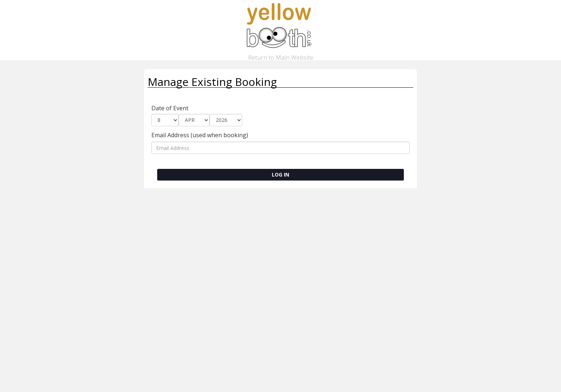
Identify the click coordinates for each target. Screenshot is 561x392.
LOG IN (280, 175)
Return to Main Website (280, 55)
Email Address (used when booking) (200, 135)
